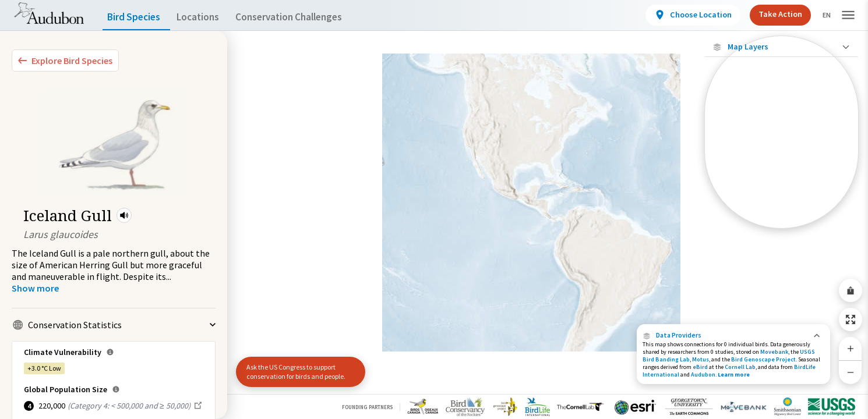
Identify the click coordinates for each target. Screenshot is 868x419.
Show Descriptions (781, 231)
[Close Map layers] (781, 47)
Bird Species (136, 17)
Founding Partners (367, 407)
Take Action (770, 14)
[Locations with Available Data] (781, 121)
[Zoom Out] (851, 372)
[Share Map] (851, 290)
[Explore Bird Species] (65, 61)
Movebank (774, 352)
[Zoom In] (851, 349)
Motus (701, 359)
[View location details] (683, 15)
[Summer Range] (781, 181)
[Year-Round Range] (781, 221)
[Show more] (35, 288)
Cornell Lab (740, 367)
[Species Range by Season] (781, 161)
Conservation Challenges (307, 17)
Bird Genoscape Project (763, 359)
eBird (700, 367)
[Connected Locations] (781, 141)
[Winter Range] (781, 201)
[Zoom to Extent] (851, 319)
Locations (208, 17)
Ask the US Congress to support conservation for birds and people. (296, 372)
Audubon (703, 374)
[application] (434, 210)
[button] (124, 215)
